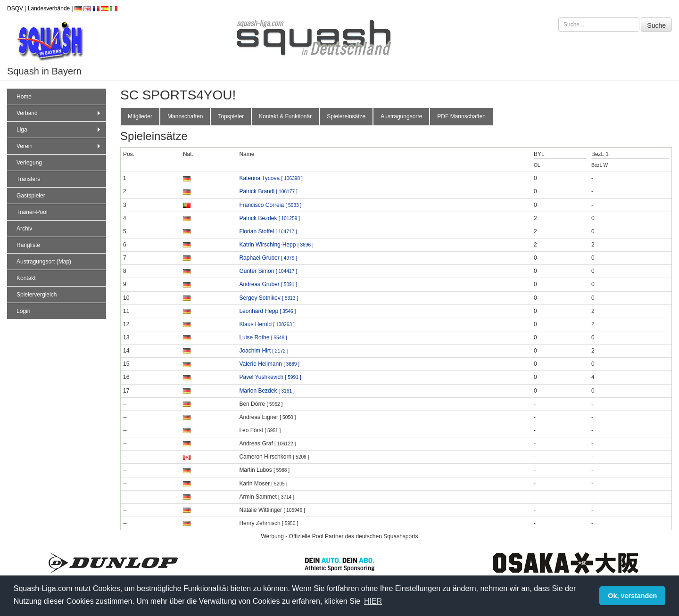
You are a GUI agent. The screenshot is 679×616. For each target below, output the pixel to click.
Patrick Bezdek (269, 218)
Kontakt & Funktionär (285, 116)
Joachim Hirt (264, 351)
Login (23, 311)
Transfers (28, 179)
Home (24, 97)
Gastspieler (31, 196)
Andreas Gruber (268, 284)
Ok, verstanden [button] (632, 596)
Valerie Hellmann (269, 364)
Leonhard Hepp (267, 311)
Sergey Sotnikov (269, 298)
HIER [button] (373, 601)
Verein (59, 146)
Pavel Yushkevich (270, 377)
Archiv (24, 229)
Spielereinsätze (346, 116)
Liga (59, 130)
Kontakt (26, 278)
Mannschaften (185, 116)
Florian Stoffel (268, 231)
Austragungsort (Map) (44, 262)
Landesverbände (49, 8)
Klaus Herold (267, 324)
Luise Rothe (263, 337)
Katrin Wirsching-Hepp (276, 245)
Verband (59, 113)
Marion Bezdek (267, 391)
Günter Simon (268, 271)
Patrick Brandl (268, 191)
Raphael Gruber (268, 258)
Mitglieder (140, 116)
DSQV (15, 8)
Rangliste (28, 245)
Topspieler (231, 116)
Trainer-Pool (32, 212)
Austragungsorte (401, 116)
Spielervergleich (37, 295)
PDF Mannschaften (461, 116)
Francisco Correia (270, 205)
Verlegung (29, 163)
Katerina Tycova (271, 178)
